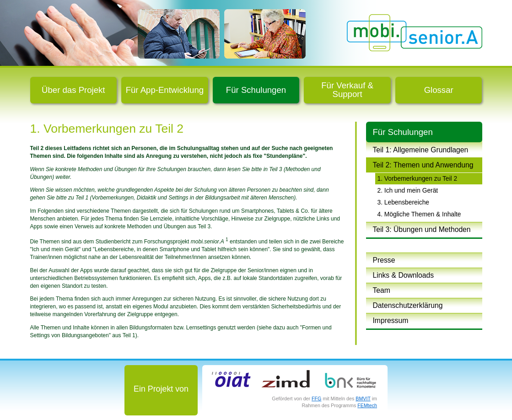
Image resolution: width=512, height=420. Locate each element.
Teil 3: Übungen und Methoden (422, 229)
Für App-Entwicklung (165, 90)
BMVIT (363, 398)
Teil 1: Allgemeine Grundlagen (421, 150)
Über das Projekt (73, 90)
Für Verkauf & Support (347, 90)
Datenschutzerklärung (408, 305)
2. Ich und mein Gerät (408, 190)
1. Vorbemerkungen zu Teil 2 (418, 178)
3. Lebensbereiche (404, 202)
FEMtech (367, 405)
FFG (316, 398)
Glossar (439, 90)
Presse (384, 260)
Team (382, 290)
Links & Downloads (404, 275)
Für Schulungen (256, 90)
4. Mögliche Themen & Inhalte (419, 214)
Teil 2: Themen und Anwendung (423, 165)
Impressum (391, 320)
